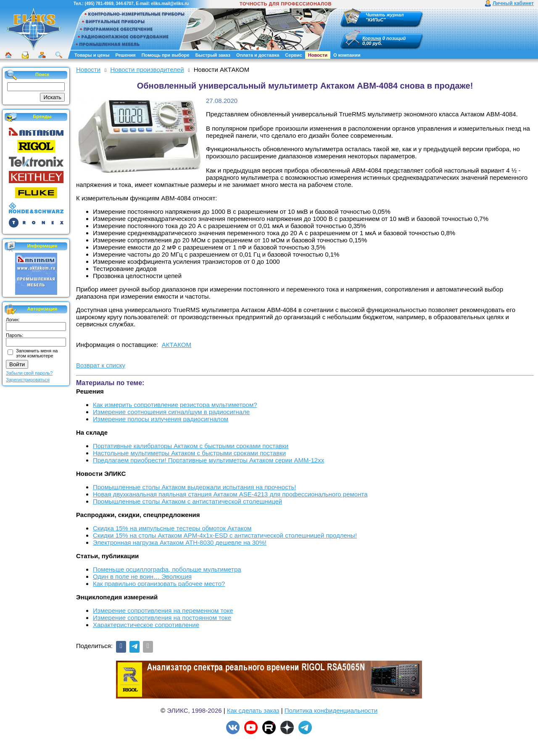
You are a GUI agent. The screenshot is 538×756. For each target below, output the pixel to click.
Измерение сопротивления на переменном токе (163, 610)
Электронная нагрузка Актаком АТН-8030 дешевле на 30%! (180, 542)
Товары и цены (92, 55)
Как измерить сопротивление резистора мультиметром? (175, 405)
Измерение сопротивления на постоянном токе (162, 618)
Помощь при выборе (166, 55)
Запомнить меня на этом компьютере (37, 353)
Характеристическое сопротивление (146, 625)
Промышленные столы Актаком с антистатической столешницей (187, 501)
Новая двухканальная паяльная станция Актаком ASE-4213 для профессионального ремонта (230, 494)
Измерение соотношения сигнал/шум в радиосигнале (171, 412)
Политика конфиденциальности (331, 710)
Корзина (372, 38)
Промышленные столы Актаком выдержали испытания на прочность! (195, 487)
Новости (318, 55)
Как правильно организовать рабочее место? (159, 584)
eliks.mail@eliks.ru (170, 4)
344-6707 (124, 4)
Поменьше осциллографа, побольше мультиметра (167, 569)
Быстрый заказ (213, 55)
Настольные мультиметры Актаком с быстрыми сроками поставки (189, 453)
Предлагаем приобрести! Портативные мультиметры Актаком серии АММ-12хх (208, 460)
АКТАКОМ (177, 345)
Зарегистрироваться (28, 380)
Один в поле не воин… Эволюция (142, 576)
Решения (125, 55)
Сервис (293, 55)
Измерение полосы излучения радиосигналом (161, 419)
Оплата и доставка (258, 55)
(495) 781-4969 (99, 4)
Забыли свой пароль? (29, 373)
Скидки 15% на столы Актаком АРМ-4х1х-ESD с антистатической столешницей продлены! (225, 535)
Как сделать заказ (253, 710)
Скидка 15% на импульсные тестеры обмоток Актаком (172, 528)
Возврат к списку (101, 365)
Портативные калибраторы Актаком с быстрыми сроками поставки (191, 446)
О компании (347, 55)
